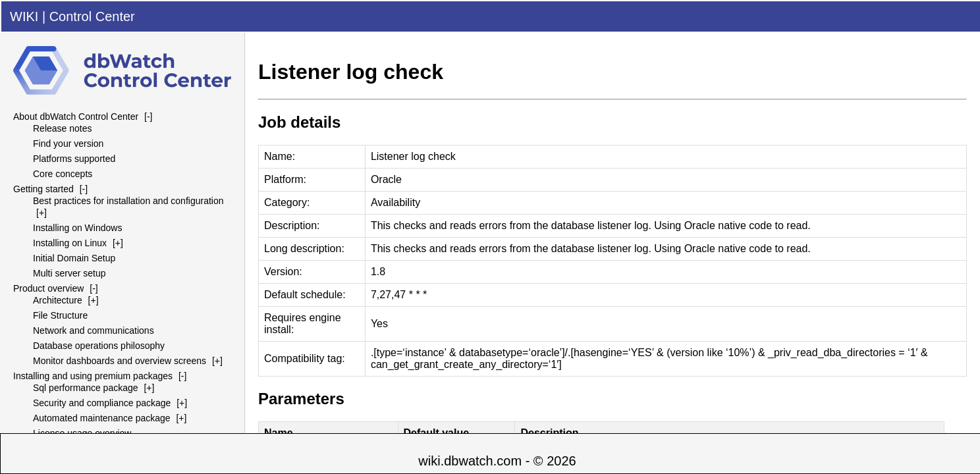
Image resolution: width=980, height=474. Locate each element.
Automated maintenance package (102, 418)
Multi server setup (69, 273)
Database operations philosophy (99, 346)
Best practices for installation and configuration (128, 201)
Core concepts (63, 174)
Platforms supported (74, 159)
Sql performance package (86, 388)
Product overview (48, 288)
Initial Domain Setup (74, 258)
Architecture (58, 300)
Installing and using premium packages (93, 376)
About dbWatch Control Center (76, 117)
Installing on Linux (70, 243)
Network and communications (94, 330)
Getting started (43, 189)
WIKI (24, 16)
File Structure (60, 315)
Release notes (63, 128)
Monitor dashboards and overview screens (120, 361)
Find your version (68, 144)
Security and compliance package (102, 403)
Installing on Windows (77, 228)
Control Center (92, 16)
